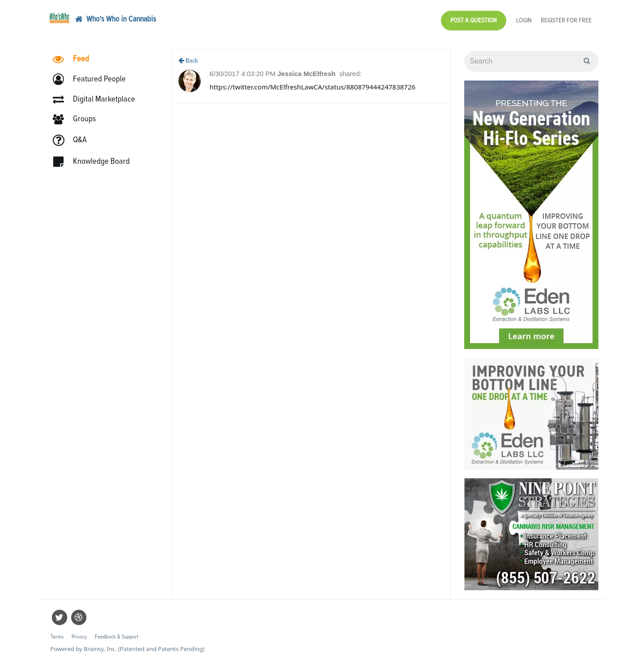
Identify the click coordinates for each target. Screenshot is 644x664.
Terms (57, 637)
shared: (350, 74)
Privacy (79, 637)
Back (188, 61)
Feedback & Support (117, 637)
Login (524, 20)
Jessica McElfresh (307, 74)
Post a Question (474, 20)
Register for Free (566, 20)
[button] (93, 79)
